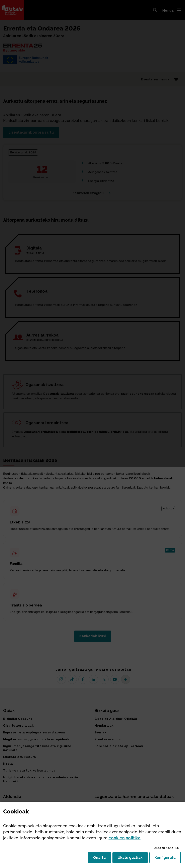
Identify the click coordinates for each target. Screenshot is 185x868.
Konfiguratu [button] (168, 859)
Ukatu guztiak (131, 859)
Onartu (102, 859)
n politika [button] (124, 838)
